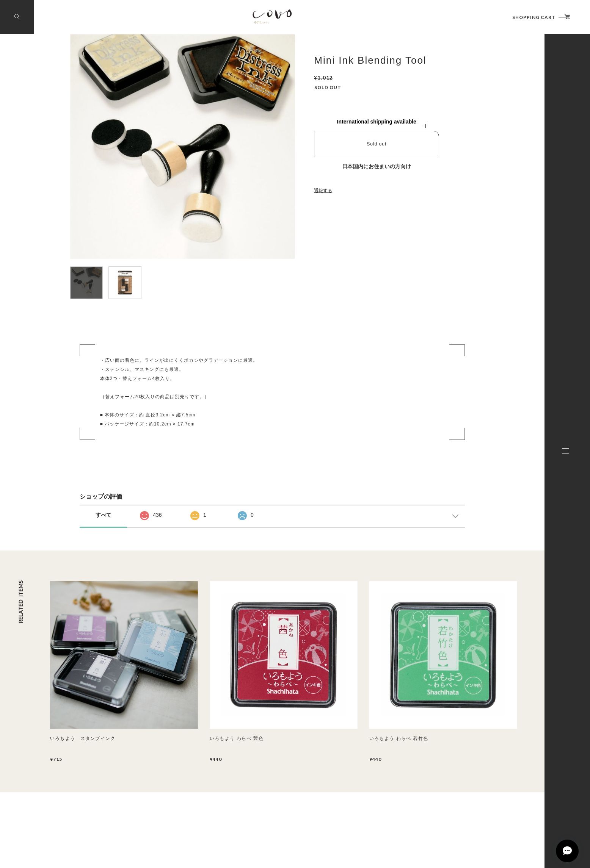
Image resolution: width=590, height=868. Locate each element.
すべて (104, 515)
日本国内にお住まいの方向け (377, 166)
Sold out (377, 144)
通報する (323, 191)
